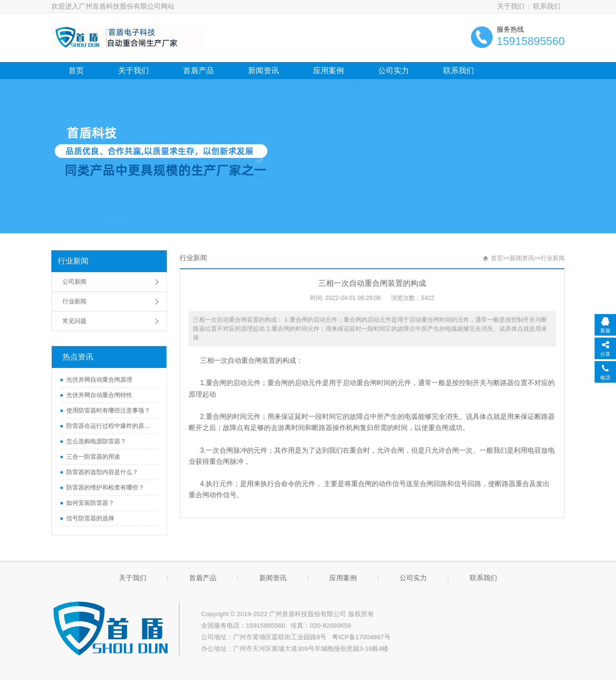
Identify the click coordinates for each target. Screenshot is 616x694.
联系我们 (547, 6)
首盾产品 (198, 71)
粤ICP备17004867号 (361, 637)
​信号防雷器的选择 (90, 518)
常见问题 (74, 321)
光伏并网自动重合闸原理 (99, 380)
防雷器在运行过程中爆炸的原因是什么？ (110, 426)
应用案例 (329, 71)
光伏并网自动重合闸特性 (99, 395)
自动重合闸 (245, 360)
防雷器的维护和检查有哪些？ (105, 487)
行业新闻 (73, 261)
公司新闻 (74, 282)
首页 (76, 71)
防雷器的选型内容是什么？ (102, 472)
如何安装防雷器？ (90, 503)
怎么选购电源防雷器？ (96, 441)
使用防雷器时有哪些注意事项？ (108, 410)
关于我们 (511, 6)
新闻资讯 (264, 71)
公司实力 (394, 71)
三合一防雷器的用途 (93, 457)
